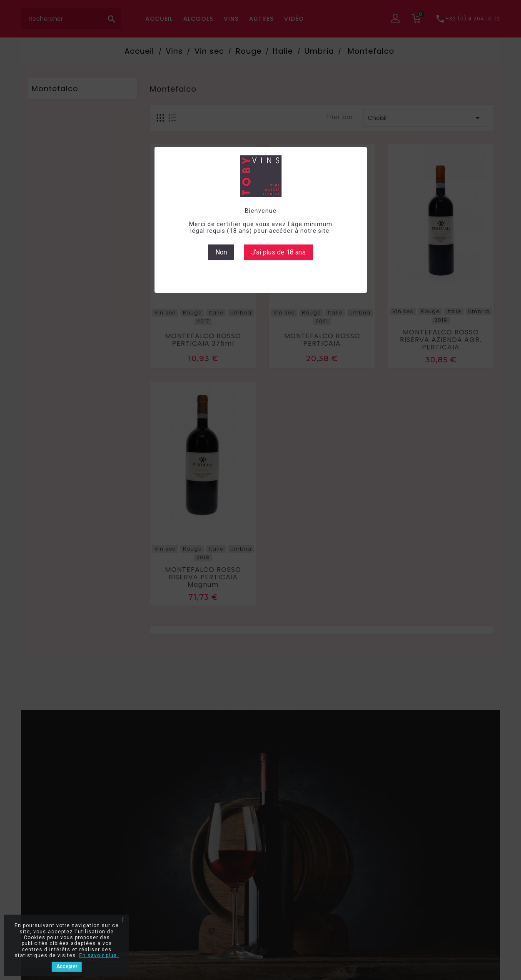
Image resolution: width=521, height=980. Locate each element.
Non (221, 252)
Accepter (67, 967)
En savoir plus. (99, 955)
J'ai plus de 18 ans (278, 252)
